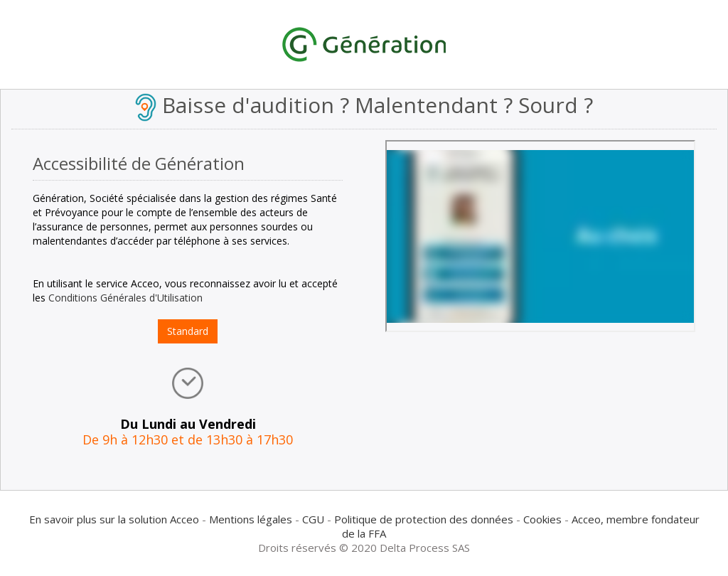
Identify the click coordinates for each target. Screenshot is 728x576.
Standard (188, 331)
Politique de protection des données (424, 519)
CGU (313, 519)
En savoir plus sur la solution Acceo (114, 519)
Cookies (542, 519)
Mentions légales (251, 519)
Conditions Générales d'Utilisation (125, 298)
